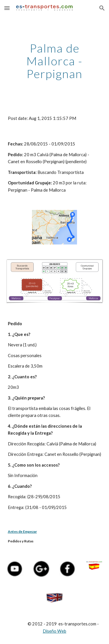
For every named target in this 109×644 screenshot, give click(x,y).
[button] (7, 8)
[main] (55, 61)
